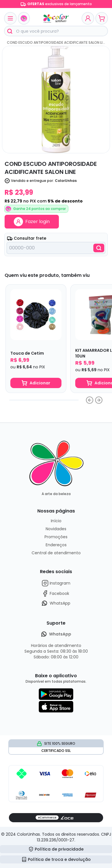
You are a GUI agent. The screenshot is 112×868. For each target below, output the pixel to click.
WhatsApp (56, 603)
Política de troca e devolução (56, 859)
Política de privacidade (56, 849)
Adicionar (36, 383)
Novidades (56, 529)
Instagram (56, 583)
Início (56, 521)
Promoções (56, 537)
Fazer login (32, 222)
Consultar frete (27, 238)
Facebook (55, 593)
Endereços (56, 545)
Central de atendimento (56, 553)
